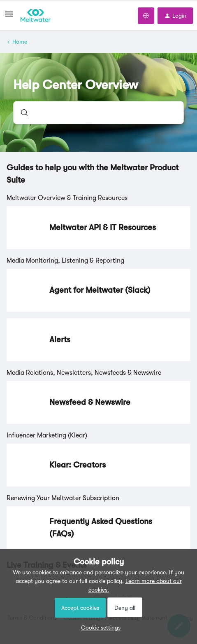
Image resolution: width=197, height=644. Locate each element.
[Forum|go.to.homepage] (36, 16)
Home (20, 42)
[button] (99, 628)
